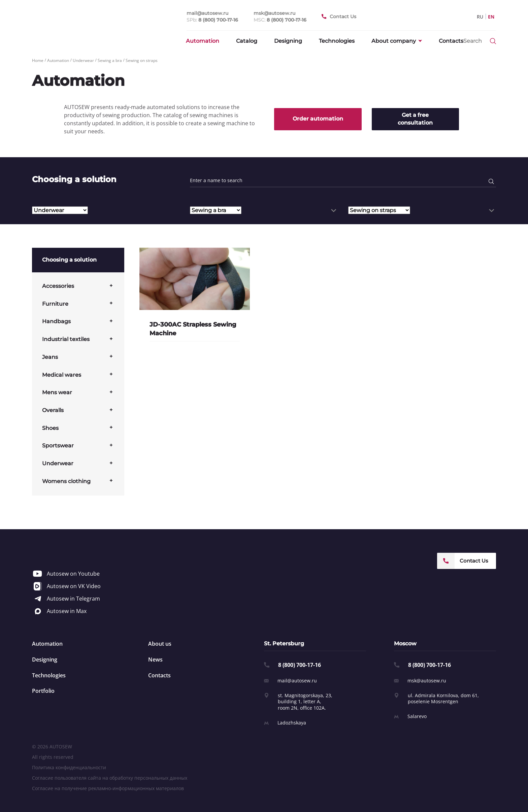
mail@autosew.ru (297, 681)
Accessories (58, 286)
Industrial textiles (66, 339)
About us (160, 644)
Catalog (247, 41)
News (155, 659)
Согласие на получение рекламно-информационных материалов (108, 788)
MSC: (280, 20)
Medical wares (62, 375)
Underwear (58, 463)
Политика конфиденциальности (69, 767)
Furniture (55, 304)
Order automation (318, 119)
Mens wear (57, 392)
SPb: (212, 20)
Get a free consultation (415, 119)
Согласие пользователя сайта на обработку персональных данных (110, 778)
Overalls (53, 410)
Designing (288, 41)
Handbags (56, 321)
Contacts (451, 41)
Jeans (50, 357)
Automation (203, 41)
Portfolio (43, 691)
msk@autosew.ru (427, 681)
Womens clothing (66, 481)
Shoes (50, 428)
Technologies (337, 41)
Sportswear (58, 446)
